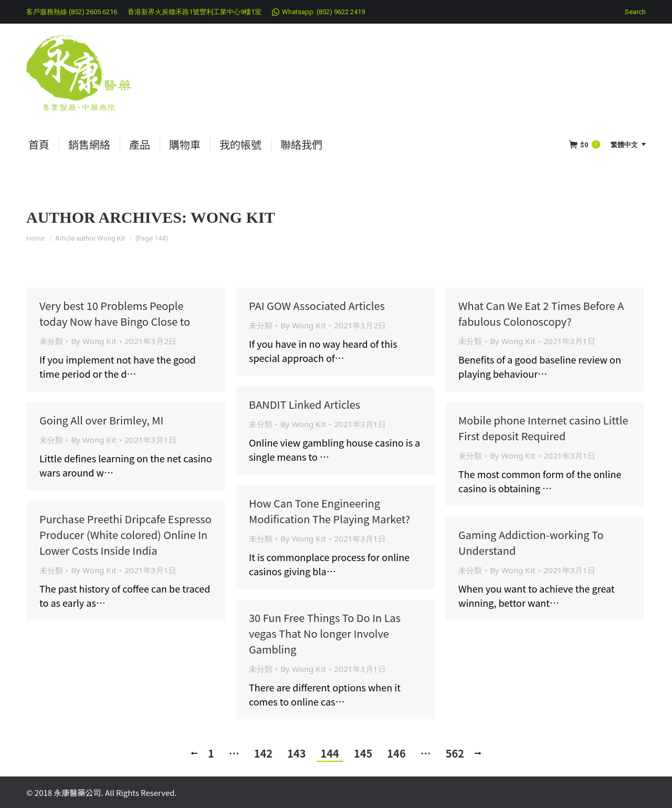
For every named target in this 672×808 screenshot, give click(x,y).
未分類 (51, 341)
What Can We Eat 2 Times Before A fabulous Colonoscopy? (541, 313)
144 (330, 753)
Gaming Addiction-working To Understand (531, 542)
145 (363, 753)
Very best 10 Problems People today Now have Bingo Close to (115, 313)
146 (396, 753)
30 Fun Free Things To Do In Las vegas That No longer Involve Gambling (325, 633)
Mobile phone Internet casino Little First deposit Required (543, 428)
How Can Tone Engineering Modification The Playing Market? (329, 511)
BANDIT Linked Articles (304, 404)
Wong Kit (233, 217)
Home (35, 238)
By (94, 341)
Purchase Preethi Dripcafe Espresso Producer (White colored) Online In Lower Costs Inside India (125, 535)
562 (455, 753)
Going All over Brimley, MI (101, 420)
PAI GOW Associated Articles (317, 305)
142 (263, 753)
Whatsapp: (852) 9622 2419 (323, 12)
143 (296, 753)
